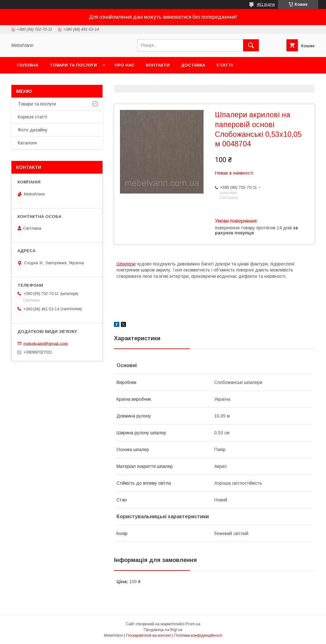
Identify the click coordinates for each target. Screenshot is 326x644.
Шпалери (126, 264)
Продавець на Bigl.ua (163, 630)
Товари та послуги (73, 65)
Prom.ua (193, 624)
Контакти (158, 65)
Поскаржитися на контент (149, 635)
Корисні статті (32, 117)
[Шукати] (251, 45)
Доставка (193, 65)
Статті (225, 65)
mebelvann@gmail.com (46, 343)
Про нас (125, 65)
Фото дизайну (33, 130)
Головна (28, 65)
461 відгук (266, 4)
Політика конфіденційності (198, 635)
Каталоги (27, 143)
